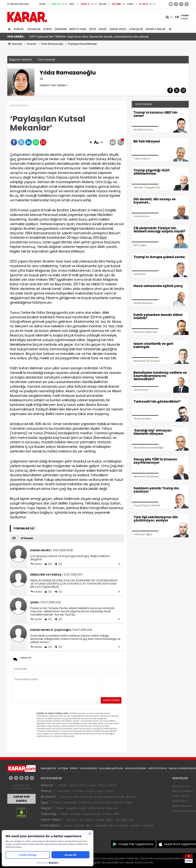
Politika (62, 785)
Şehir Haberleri (182, 806)
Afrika (109, 791)
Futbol (58, 802)
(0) (50, 564)
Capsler (79, 826)
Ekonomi (61, 29)
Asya (100, 791)
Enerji (98, 797)
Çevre (102, 785)
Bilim (117, 814)
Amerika (78, 791)
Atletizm (98, 802)
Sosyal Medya (92, 814)
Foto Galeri (50, 825)
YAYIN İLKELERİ (88, 768)
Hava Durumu (181, 786)
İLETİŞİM (63, 768)
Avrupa (90, 791)
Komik (101, 820)
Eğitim (112, 785)
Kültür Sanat (96, 808)
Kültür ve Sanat (118, 826)
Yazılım (107, 814)
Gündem (72, 820)
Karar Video (118, 29)
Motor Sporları (115, 802)
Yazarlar (34, 29)
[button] (91, 142)
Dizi (81, 820)
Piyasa (65, 797)
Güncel (19, 29)
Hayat (103, 29)
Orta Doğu (64, 791)
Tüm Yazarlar (47, 60)
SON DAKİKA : (16, 37)
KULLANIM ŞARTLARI (111, 768)
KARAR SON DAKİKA (21, 799)
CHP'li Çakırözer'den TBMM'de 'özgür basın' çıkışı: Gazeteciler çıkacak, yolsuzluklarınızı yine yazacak (89, 37)
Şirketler (131, 797)
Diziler (60, 808)
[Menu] (169, 29)
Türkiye (92, 785)
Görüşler (136, 29)
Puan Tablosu (181, 796)
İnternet (75, 814)
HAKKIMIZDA (48, 768)
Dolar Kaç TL (180, 801)
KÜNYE (74, 768)
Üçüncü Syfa (77, 785)
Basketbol (70, 802)
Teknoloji (48, 814)
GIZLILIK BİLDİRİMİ (135, 768)
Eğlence (112, 808)
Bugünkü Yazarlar (20, 60)
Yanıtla (38, 564)
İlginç (110, 820)
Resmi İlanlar (156, 29)
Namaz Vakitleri (183, 791)
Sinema (90, 820)
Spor (92, 29)
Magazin (71, 808)
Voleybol (84, 802)
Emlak (75, 797)
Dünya (48, 29)
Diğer (130, 802)
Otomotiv (87, 797)
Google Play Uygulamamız (136, 844)
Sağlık (83, 808)
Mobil (65, 814)
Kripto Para (78, 29)
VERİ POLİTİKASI (157, 768)
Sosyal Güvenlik (114, 797)
